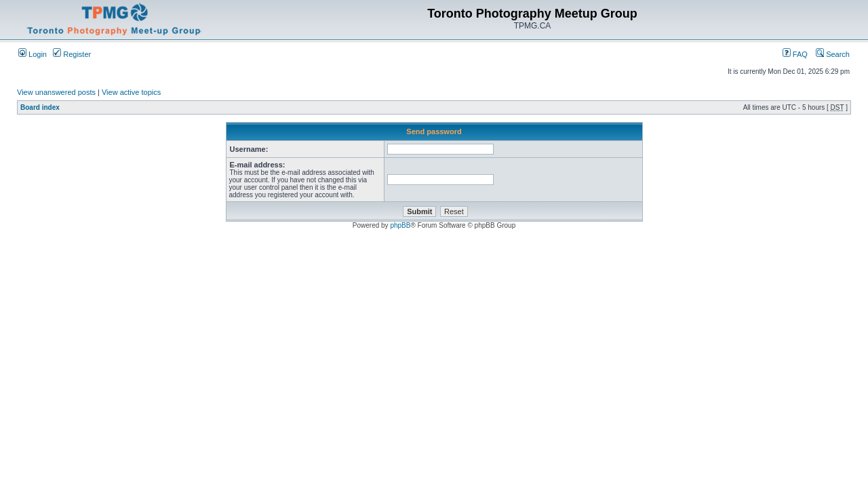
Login (33, 54)
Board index (40, 107)
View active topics (131, 92)
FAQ (795, 54)
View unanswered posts (56, 92)
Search (833, 54)
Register (72, 54)
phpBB (400, 225)
